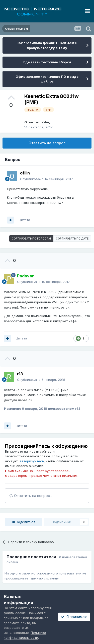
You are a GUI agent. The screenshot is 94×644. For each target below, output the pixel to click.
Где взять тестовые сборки (47, 62)
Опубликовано (46, 179)
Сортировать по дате (72, 239)
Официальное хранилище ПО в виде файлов (47, 79)
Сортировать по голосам (31, 239)
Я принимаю (74, 617)
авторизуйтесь (32, 461)
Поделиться (24, 522)
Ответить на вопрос (47, 143)
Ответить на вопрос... (31, 496)
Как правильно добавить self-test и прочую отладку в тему (47, 45)
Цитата (24, 220)
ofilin (45, 122)
